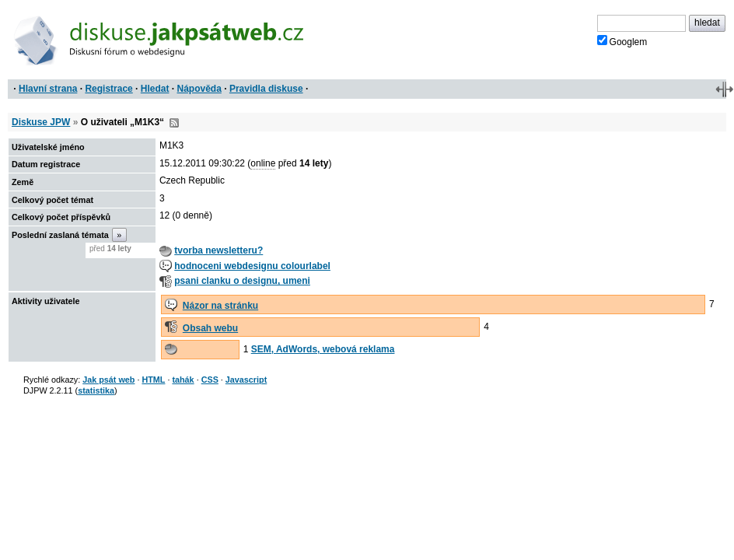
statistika (96, 390)
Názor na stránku (220, 306)
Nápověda (199, 89)
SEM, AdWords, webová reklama (323, 349)
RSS (174, 123)
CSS (210, 380)
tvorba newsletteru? (218, 250)
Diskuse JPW (41, 122)
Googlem (622, 41)
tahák (183, 380)
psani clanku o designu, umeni (242, 281)
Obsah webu (210, 328)
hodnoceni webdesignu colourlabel (252, 266)
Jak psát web (108, 380)
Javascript (246, 380)
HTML (153, 380)
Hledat (155, 89)
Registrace (108, 89)
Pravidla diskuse (266, 89)
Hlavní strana (48, 89)
